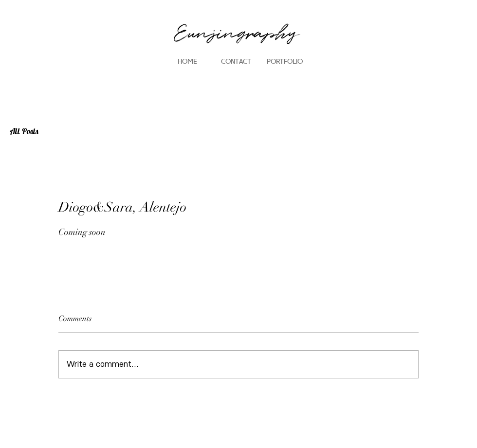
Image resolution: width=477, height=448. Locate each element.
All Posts (24, 132)
